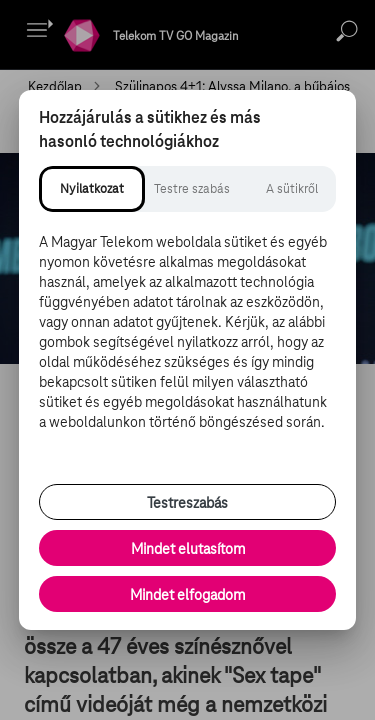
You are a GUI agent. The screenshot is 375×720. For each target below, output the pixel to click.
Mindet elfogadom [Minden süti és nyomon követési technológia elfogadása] (187, 595)
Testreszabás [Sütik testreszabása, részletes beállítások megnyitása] (187, 503)
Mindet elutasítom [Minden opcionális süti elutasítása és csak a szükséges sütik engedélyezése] (188, 549)
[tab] (92, 189)
